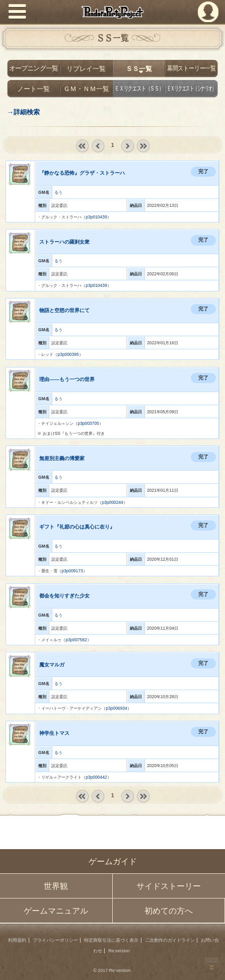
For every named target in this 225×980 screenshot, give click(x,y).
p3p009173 (72, 571)
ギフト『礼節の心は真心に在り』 (77, 527)
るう (58, 192)
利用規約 (17, 940)
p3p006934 (116, 708)
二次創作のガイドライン (170, 940)
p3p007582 (76, 640)
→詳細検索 (23, 112)
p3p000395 (68, 354)
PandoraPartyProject (113, 12)
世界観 (56, 886)
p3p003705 (88, 423)
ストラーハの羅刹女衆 (64, 242)
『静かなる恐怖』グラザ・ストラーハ (82, 173)
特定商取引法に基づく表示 (111, 940)
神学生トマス (54, 733)
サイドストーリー (169, 886)
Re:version (119, 951)
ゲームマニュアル (56, 911)
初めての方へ (169, 911)
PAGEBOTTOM (212, 965)
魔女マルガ (52, 665)
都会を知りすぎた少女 (64, 596)
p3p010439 (96, 217)
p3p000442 (96, 777)
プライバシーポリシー (55, 940)
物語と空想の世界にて (64, 310)
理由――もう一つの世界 (67, 379)
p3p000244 (112, 502)
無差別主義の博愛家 (62, 458)
